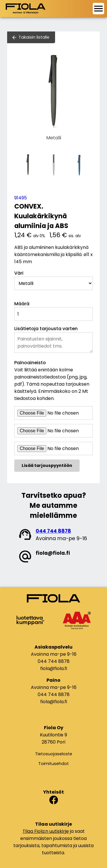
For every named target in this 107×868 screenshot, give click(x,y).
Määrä (22, 304)
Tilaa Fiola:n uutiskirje (46, 831)
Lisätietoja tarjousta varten (46, 329)
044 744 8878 (53, 531)
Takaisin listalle (34, 37)
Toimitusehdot (53, 764)
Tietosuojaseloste (54, 754)
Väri (19, 273)
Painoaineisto (30, 363)
